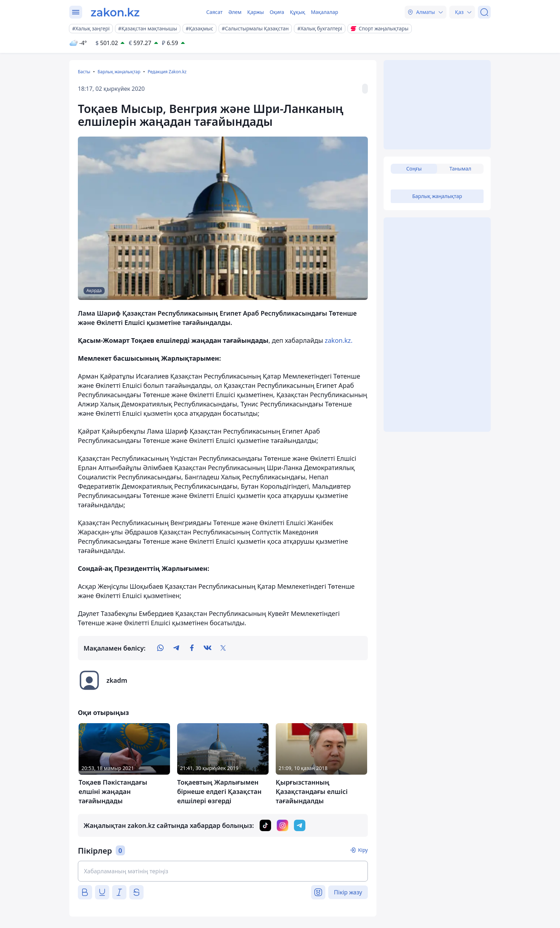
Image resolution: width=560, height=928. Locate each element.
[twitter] (223, 648)
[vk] (207, 648)
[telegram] (176, 648)
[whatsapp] (160, 648)
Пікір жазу (348, 892)
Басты (84, 72)
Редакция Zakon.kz (167, 72)
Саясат (214, 12)
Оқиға (277, 12)
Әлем (235, 12)
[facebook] (192, 648)
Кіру (363, 850)
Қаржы (256, 12)
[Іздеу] (484, 12)
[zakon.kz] (115, 12)
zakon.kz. (339, 340)
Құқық (298, 12)
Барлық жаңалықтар (119, 72)
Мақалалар (324, 12)
